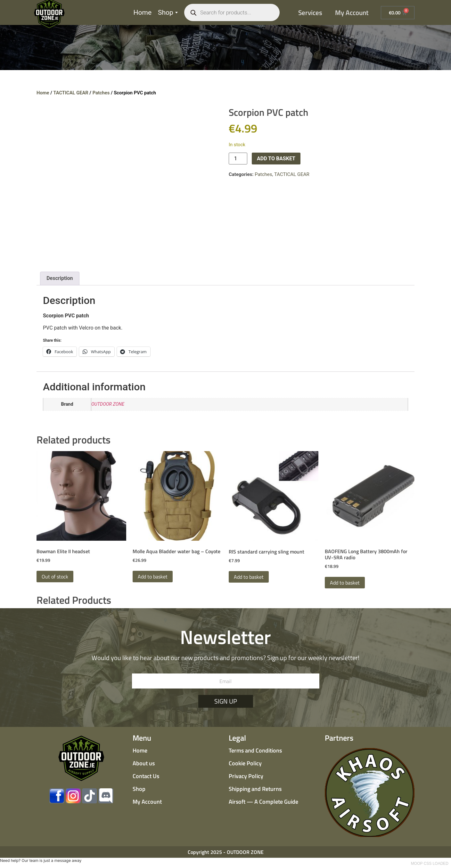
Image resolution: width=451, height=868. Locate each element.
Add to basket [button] (153, 577)
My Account (352, 12)
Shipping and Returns (255, 789)
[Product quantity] (238, 159)
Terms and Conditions (255, 750)
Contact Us (146, 776)
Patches (101, 93)
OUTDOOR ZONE (108, 404)
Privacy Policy (246, 776)
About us (144, 763)
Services (310, 12)
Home (143, 12)
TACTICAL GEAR (71, 93)
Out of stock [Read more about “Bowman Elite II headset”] (55, 577)
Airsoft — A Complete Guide (263, 802)
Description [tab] (60, 278)
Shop (168, 12)
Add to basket (276, 159)
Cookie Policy (245, 763)
